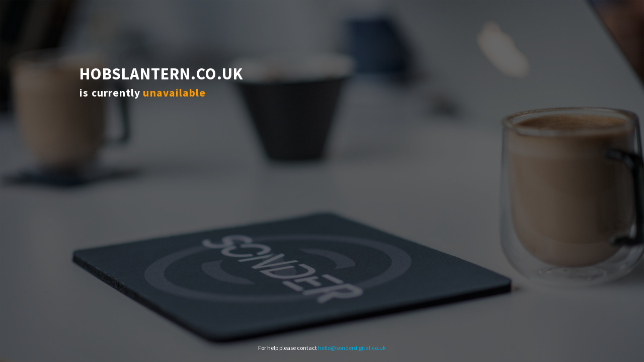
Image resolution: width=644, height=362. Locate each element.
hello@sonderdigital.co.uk (352, 348)
